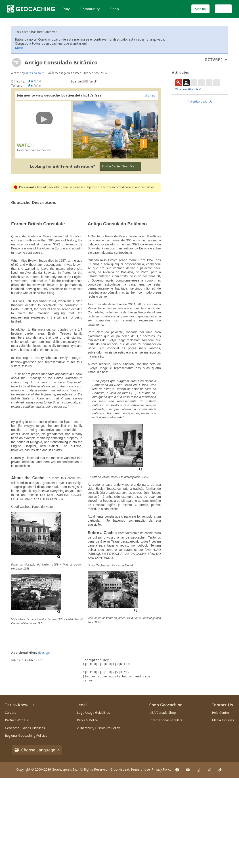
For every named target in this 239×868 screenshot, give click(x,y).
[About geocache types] (17, 62)
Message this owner (68, 73)
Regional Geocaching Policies (26, 735)
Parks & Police (87, 720)
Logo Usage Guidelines (93, 713)
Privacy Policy (161, 769)
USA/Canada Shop (163, 713)
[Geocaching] (31, 9)
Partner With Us (16, 720)
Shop (115, 9)
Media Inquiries (223, 720)
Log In (223, 9)
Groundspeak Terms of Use (130, 769)
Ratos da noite (35, 73)
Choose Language (37, 750)
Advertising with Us (200, 102)
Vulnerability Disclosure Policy (98, 728)
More (19, 48)
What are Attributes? (188, 89)
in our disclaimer (143, 187)
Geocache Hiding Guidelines (25, 728)
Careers (10, 713)
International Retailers (166, 720)
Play (66, 9)
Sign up (200, 9)
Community (90, 9)
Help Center (221, 713)
